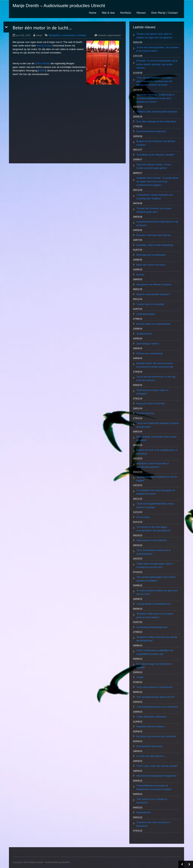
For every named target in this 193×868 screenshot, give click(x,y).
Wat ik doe (108, 13)
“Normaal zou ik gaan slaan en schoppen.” (152, 392)
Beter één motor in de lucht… (152, 265)
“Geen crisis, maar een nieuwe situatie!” (157, 766)
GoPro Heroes (42, 63)
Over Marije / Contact (164, 13)
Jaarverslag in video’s (148, 344)
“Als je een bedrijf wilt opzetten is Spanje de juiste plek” (158, 425)
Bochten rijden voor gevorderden (154, 324)
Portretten (82, 35)
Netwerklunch (143, 812)
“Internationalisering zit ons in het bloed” (157, 707)
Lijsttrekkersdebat (146, 314)
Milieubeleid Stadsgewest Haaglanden (156, 776)
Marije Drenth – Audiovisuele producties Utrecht (59, 6)
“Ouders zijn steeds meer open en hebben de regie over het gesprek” (154, 36)
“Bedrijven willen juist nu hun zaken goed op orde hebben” (155, 616)
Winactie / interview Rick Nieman (154, 235)
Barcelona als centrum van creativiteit (156, 736)
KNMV (42, 71)
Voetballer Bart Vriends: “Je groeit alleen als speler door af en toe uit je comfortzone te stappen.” (157, 181)
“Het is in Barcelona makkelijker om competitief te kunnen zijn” (155, 652)
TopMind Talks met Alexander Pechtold (157, 112)
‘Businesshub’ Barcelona (149, 746)
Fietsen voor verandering (149, 353)
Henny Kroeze (44, 46)
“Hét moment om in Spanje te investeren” (152, 801)
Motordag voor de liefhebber (151, 255)
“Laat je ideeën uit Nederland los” (154, 604)
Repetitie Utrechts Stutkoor (150, 726)
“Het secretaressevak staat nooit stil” (155, 697)
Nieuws (141, 13)
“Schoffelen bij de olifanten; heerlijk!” (155, 155)
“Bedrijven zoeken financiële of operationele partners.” (152, 465)
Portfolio (126, 13)
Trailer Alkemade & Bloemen (151, 717)
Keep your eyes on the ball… (151, 403)
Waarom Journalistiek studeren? (153, 294)
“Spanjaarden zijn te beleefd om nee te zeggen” (157, 479)
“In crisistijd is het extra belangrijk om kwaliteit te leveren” (156, 492)
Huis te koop (143, 517)
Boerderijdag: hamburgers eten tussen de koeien (156, 438)
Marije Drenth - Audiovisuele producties (49, 862)
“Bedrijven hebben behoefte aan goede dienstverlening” (157, 639)
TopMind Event (144, 334)
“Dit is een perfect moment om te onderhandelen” (154, 552)
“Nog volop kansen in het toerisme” (155, 687)
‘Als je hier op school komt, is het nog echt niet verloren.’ (156, 378)
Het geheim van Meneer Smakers (154, 284)
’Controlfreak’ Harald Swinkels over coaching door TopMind (155, 197)
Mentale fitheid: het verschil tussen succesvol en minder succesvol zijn (155, 365)
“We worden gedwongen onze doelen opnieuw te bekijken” (156, 579)
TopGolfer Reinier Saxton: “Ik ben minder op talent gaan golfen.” (154, 166)
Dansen (140, 275)
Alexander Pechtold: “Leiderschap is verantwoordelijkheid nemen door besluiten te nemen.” (155, 98)
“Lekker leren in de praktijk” (151, 304)
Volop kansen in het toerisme (151, 540)
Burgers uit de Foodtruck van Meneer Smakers (156, 143)
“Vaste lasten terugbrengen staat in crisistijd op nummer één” (155, 565)
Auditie (140, 677)
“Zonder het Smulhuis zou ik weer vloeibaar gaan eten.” (154, 210)
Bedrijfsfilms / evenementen (62, 35)
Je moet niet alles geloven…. (151, 756)
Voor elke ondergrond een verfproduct (156, 121)
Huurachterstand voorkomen (151, 131)
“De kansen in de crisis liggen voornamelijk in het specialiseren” (154, 529)
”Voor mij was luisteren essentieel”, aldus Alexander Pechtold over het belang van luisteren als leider (155, 81)
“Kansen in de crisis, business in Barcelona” (153, 824)
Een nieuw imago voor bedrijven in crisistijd (154, 666)
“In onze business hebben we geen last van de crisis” (157, 592)
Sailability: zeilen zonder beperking (155, 245)
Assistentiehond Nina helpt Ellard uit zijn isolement (157, 223)
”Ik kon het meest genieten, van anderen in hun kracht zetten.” (158, 49)
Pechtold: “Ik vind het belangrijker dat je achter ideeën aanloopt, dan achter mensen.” (157, 64)
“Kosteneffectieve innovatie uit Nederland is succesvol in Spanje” (154, 787)
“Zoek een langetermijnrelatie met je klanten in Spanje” (155, 505)
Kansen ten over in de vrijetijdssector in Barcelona (157, 452)
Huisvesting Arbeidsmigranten (152, 627)
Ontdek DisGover (145, 413)
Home (93, 13)
